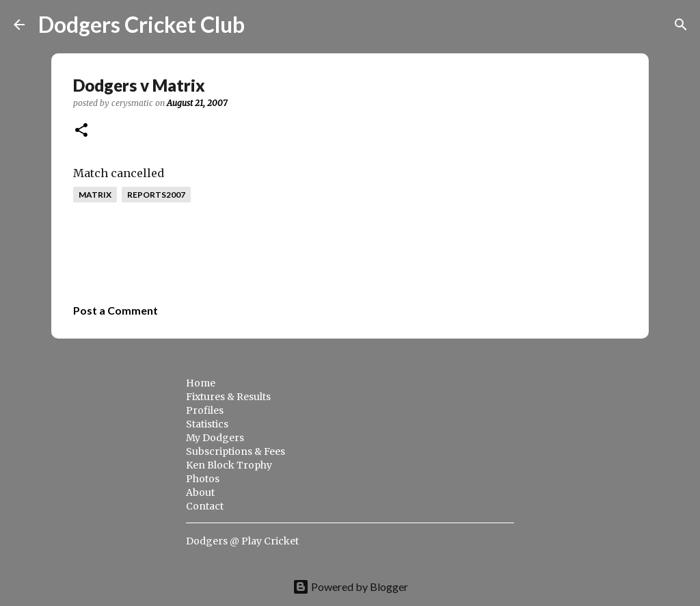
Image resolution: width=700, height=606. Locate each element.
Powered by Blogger (350, 587)
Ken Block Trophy (229, 465)
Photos (203, 479)
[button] (81, 131)
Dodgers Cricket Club (142, 24)
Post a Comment (116, 310)
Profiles (205, 410)
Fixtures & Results (228, 397)
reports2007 (156, 195)
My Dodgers (215, 438)
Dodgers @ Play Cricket (242, 541)
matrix (95, 195)
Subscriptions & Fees (235, 451)
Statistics (207, 424)
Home (201, 383)
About (200, 492)
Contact (205, 506)
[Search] (264, 25)
